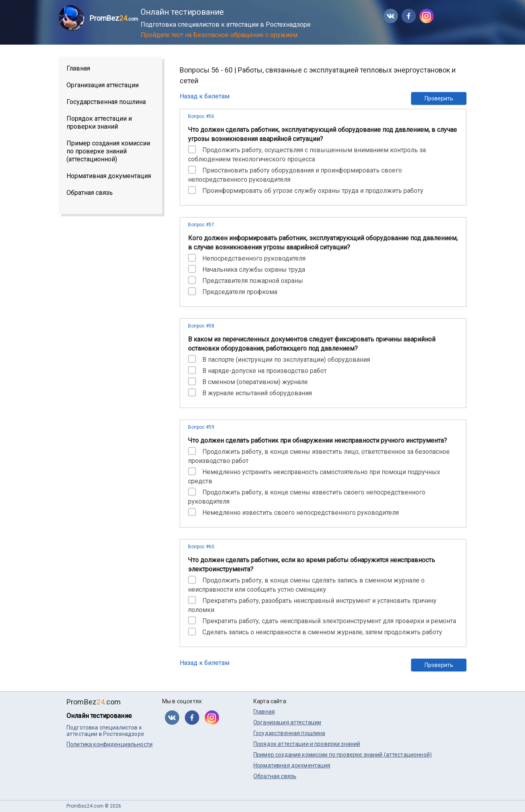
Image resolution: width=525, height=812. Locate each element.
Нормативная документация (109, 176)
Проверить (439, 98)
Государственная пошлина (106, 102)
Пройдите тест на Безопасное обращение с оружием (219, 35)
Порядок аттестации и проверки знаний (99, 123)
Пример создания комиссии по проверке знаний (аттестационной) (108, 151)
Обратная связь (90, 193)
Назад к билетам (205, 96)
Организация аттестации (103, 85)
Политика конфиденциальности (110, 744)
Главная (78, 68)
